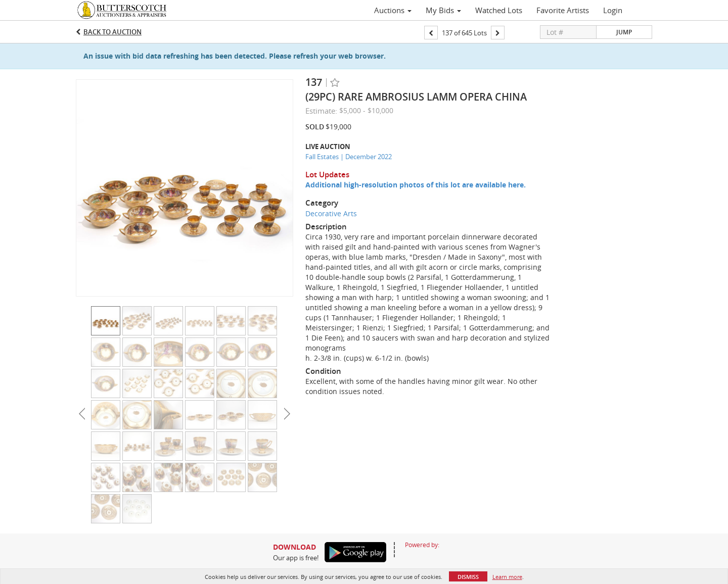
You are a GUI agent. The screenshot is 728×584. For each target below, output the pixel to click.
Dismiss (468, 577)
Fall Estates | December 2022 (349, 157)
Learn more (507, 577)
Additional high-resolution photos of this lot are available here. (416, 185)
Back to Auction (112, 32)
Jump (624, 32)
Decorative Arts (331, 213)
